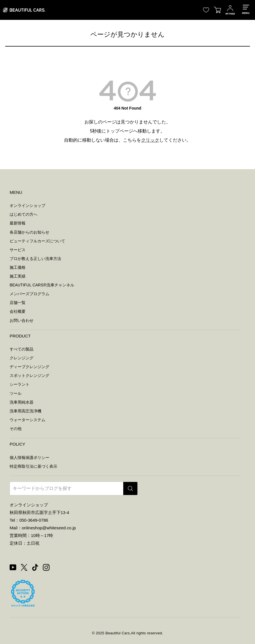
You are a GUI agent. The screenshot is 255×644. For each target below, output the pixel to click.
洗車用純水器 (22, 402)
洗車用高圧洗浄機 (25, 411)
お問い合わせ (22, 320)
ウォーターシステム (27, 420)
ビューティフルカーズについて (37, 241)
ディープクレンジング (29, 367)
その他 (16, 429)
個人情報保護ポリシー (29, 458)
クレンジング (22, 358)
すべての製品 (22, 349)
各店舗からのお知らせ (29, 232)
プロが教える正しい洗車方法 (35, 259)
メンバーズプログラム (29, 294)
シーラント (20, 384)
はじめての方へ (24, 214)
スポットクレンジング (29, 376)
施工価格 (18, 267)
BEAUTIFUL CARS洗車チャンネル (42, 285)
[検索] (130, 488)
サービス (18, 250)
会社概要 (18, 311)
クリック (150, 140)
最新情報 (18, 223)
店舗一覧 (18, 303)
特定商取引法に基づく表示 (33, 466)
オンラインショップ (27, 205)
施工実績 (18, 276)
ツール (16, 393)
